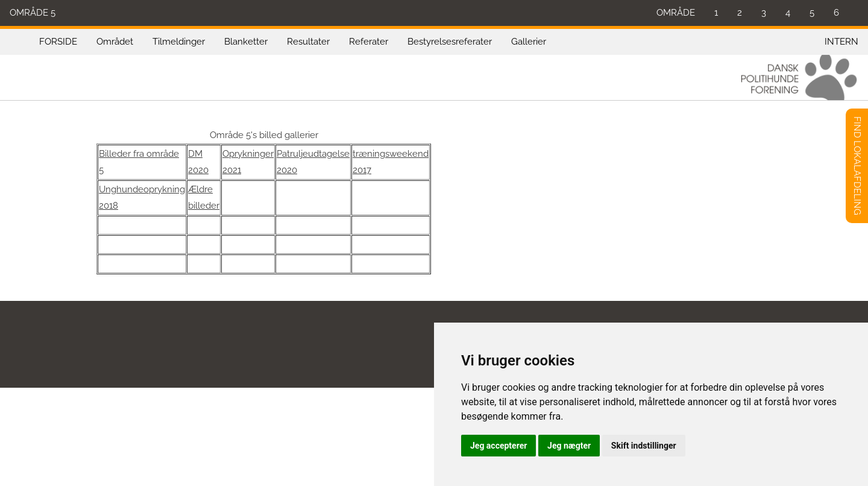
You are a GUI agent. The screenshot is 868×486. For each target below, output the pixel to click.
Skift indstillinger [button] (644, 446)
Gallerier (529, 42)
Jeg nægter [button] (569, 446)
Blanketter (246, 42)
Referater (369, 42)
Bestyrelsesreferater (450, 42)
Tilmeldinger (179, 42)
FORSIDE (58, 42)
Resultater (308, 42)
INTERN (841, 42)
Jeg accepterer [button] (498, 446)
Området (115, 42)
